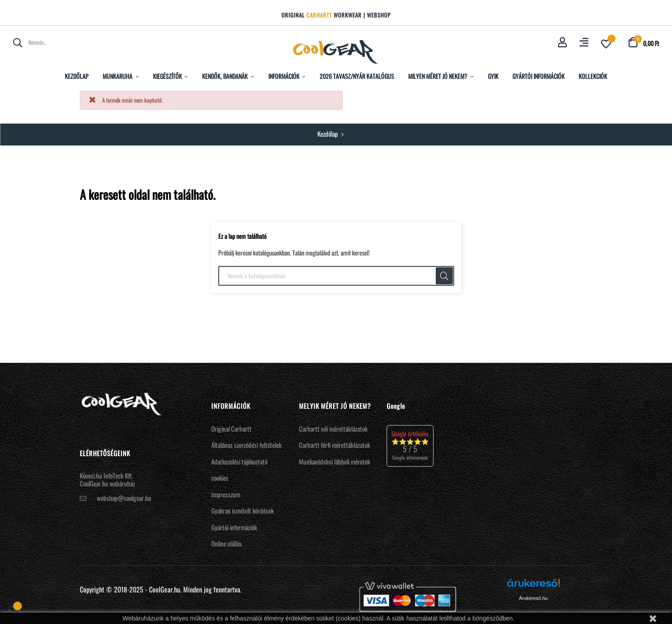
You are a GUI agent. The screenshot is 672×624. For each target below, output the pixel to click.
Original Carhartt (231, 429)
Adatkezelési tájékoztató (239, 461)
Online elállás (227, 543)
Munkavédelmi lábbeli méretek (334, 461)
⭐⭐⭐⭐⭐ (410, 445)
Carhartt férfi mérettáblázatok (334, 445)
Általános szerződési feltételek (246, 445)
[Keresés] (336, 276)
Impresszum (226, 494)
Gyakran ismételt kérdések (242, 511)
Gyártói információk (234, 527)
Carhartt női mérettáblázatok (333, 429)
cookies (220, 478)
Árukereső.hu (533, 598)
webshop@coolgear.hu (124, 498)
